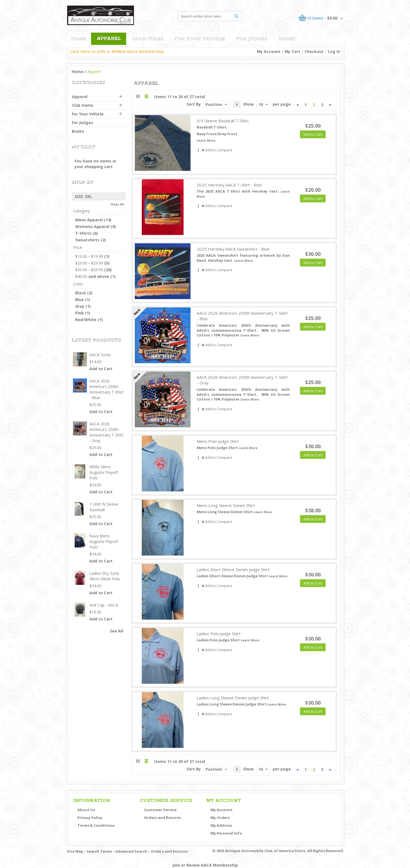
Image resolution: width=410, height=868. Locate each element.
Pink (80, 313)
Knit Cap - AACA (104, 605)
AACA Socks (100, 355)
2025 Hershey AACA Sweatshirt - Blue (233, 249)
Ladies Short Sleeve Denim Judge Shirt (233, 569)
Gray (80, 306)
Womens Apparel (92, 226)
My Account (269, 51)
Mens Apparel (89, 220)
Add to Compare (219, 150)
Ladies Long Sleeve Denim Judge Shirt (233, 698)
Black (81, 293)
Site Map (75, 851)
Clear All (117, 204)
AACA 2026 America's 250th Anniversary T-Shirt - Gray (242, 380)
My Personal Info (226, 833)
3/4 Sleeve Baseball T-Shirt (223, 121)
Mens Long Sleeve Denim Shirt (226, 505)
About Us (86, 810)
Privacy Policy (90, 818)
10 (261, 104)
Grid (138, 96)
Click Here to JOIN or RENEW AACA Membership (117, 51)
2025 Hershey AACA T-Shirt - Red (229, 185)
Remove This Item (122, 196)
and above (92, 276)
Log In (334, 51)
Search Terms (99, 851)
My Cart (292, 51)
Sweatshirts (87, 240)
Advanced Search (131, 851)
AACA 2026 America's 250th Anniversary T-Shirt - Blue (242, 316)
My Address (221, 825)
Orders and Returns (163, 818)
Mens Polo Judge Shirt (218, 441)
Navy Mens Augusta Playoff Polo (104, 541)
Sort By (194, 104)
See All (116, 631)
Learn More (206, 140)
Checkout (314, 51)
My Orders (220, 818)
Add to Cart (101, 369)
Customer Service (160, 810)
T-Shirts (83, 233)
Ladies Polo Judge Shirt (219, 634)
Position (214, 104)
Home (77, 71)
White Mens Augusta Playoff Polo (104, 472)
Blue (80, 300)
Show (248, 104)
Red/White (86, 320)
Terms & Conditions (96, 825)
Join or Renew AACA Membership (205, 865)
